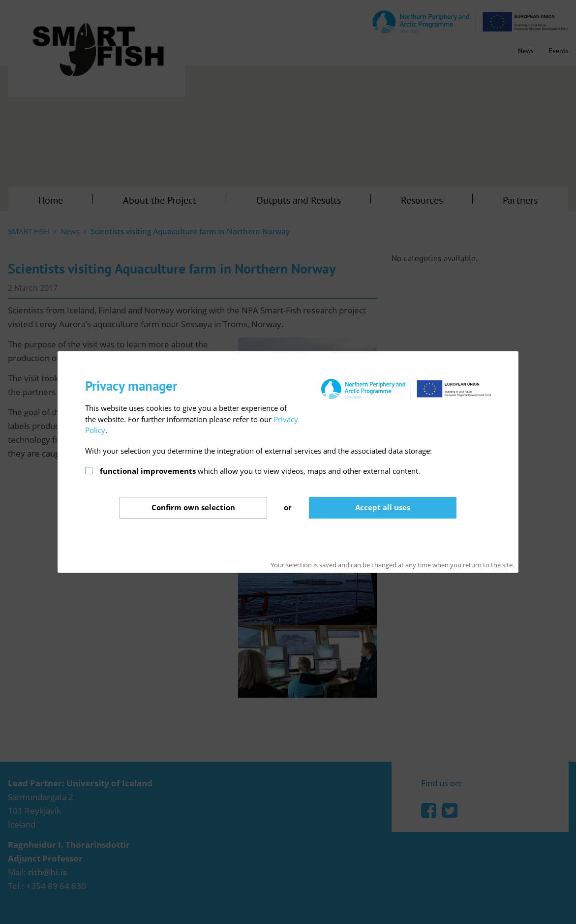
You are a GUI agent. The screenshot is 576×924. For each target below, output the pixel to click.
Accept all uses (383, 507)
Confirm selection (193, 507)
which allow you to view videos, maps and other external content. (260, 471)
